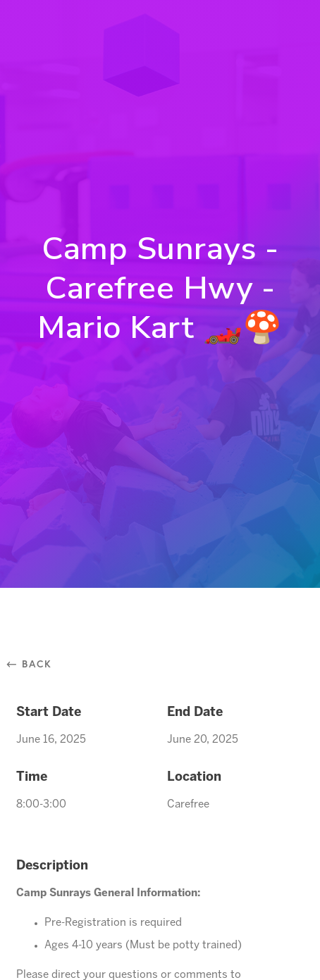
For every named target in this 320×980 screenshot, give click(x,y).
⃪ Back (34, 664)
